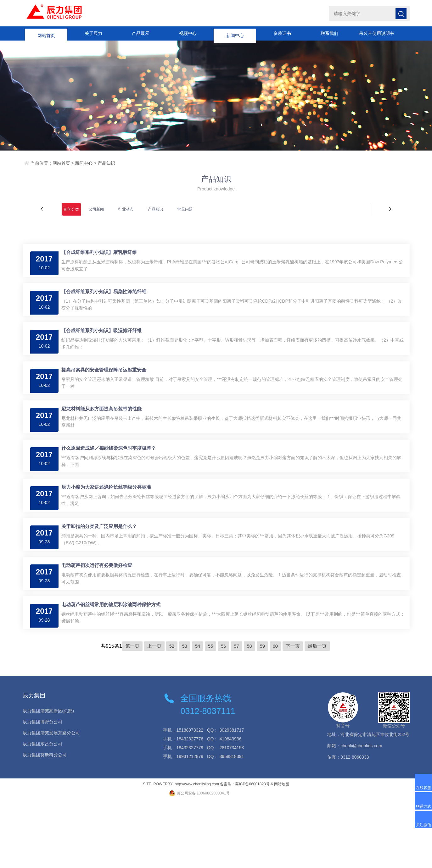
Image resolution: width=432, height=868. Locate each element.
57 (237, 714)
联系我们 (329, 33)
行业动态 (126, 209)
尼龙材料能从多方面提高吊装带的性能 (105, 439)
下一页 (295, 714)
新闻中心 (235, 33)
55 (210, 714)
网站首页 (46, 33)
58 (250, 714)
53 (183, 714)
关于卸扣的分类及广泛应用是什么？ (103, 577)
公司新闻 (96, 209)
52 (170, 714)
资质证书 (282, 33)
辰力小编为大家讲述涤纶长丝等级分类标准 (110, 531)
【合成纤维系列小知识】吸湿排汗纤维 (105, 347)
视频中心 (188, 33)
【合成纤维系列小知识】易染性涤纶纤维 (107, 302)
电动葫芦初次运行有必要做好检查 (100, 623)
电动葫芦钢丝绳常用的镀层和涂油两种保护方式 (114, 669)
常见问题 (185, 209)
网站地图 (282, 852)
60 (277, 714)
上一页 (151, 714)
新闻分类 (71, 209)
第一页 (128, 714)
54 (196, 714)
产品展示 (141, 33)
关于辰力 (93, 33)
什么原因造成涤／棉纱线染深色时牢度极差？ (112, 485)
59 (264, 714)
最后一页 (321, 714)
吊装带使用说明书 (377, 33)
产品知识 (106, 163)
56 (223, 714)
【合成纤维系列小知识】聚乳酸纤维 (103, 256)
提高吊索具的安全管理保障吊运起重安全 (107, 393)
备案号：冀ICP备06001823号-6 (246, 852)
